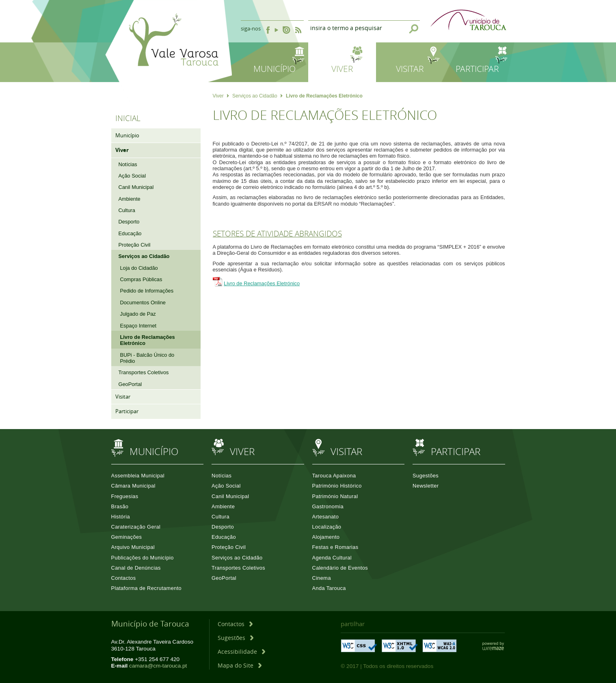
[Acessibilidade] (241, 652)
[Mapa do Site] (240, 665)
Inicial (128, 118)
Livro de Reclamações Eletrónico (262, 283)
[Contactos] (235, 624)
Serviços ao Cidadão (257, 96)
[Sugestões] (236, 638)
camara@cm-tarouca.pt (158, 666)
